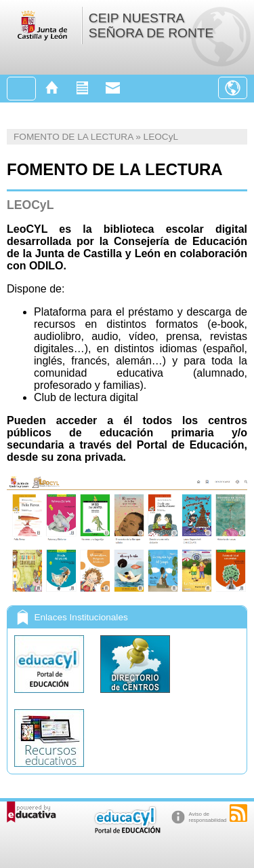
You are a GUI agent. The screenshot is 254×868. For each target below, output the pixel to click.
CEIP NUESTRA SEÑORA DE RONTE (151, 25)
